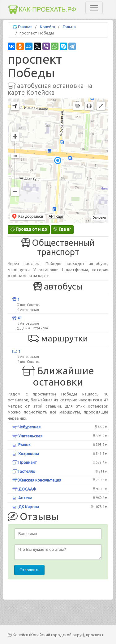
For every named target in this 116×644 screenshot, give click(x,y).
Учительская (27, 436)
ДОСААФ (24, 489)
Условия (100, 217)
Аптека (22, 498)
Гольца (69, 27)
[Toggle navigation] (94, 8)
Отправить (29, 570)
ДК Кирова (26, 507)
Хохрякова (26, 454)
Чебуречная (26, 427)
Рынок (21, 445)
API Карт (56, 217)
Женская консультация (37, 480)
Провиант (25, 462)
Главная (25, 27)
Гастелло (24, 471)
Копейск (48, 27)
